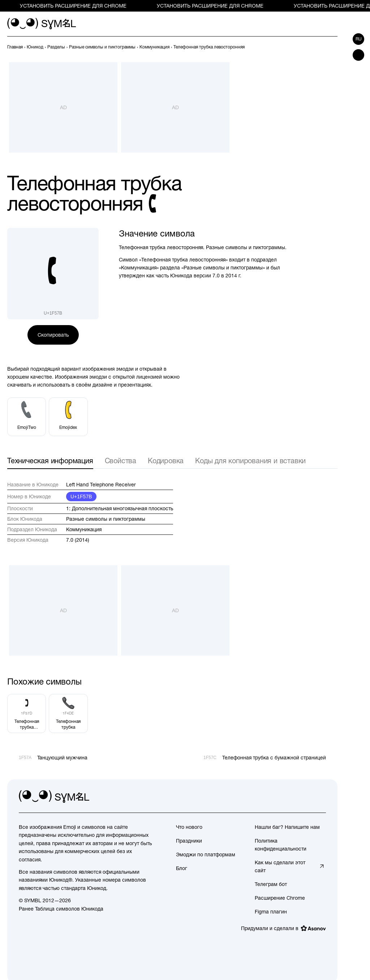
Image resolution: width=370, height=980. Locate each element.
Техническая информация (50, 461)
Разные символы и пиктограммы (106, 519)
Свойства (121, 461)
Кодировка (166, 461)
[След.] (333, 47)
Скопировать (53, 335)
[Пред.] (320, 47)
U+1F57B (81, 497)
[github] (304, 797)
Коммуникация (84, 529)
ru (359, 39)
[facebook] (320, 797)
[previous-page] (15, 47)
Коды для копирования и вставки (250, 461)
